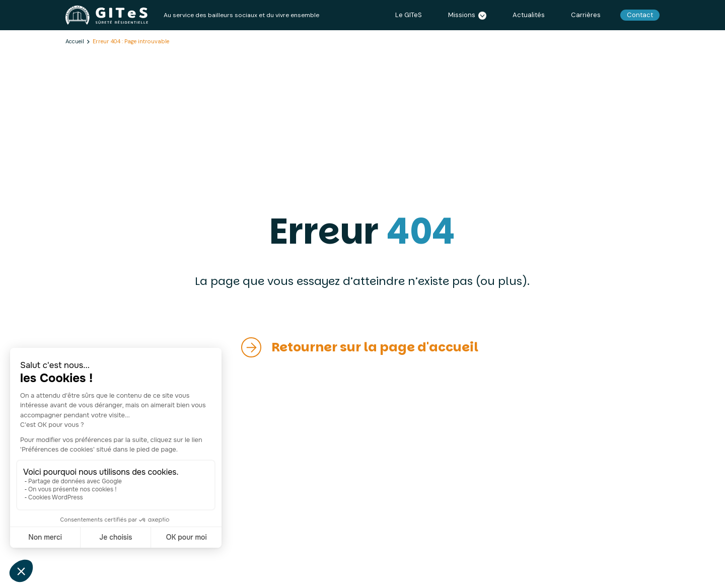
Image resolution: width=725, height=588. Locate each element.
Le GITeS (409, 15)
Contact (640, 15)
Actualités (529, 15)
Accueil (75, 41)
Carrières (586, 15)
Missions (467, 15)
